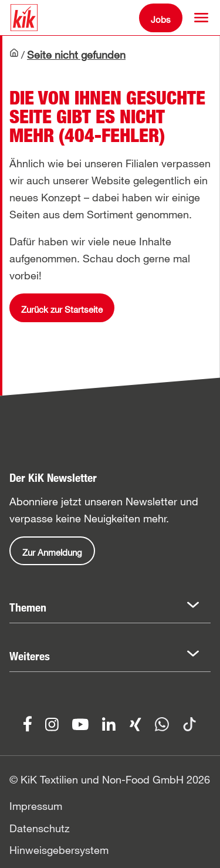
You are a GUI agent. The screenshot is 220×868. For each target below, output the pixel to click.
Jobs (161, 19)
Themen (28, 607)
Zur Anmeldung (52, 552)
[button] (201, 18)
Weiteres (30, 656)
